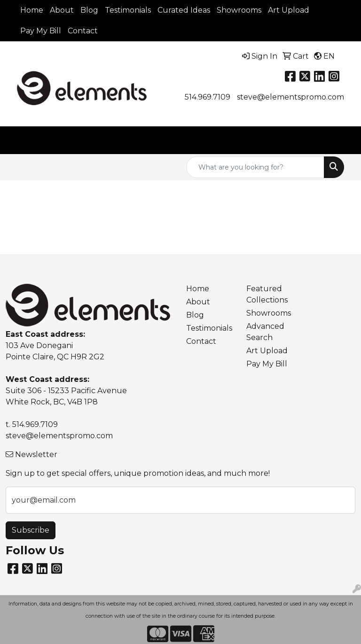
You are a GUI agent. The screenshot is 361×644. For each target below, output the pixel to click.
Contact (83, 31)
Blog (89, 10)
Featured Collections (267, 294)
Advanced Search (265, 332)
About (62, 10)
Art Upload (289, 10)
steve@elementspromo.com (290, 97)
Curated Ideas (184, 10)
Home (32, 10)
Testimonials (128, 10)
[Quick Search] (255, 167)
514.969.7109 (208, 97)
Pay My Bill (41, 31)
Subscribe (31, 530)
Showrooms (239, 10)
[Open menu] (342, 140)
